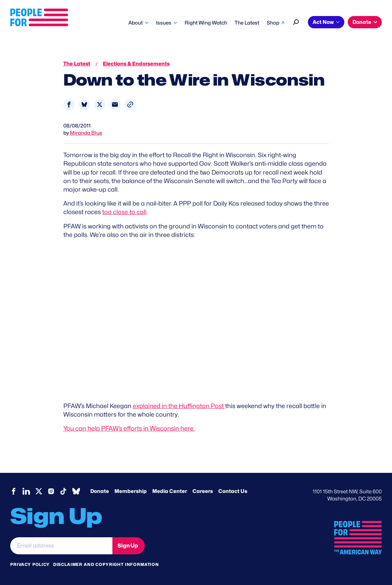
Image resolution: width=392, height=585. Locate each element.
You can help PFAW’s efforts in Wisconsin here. (129, 428)
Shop (273, 23)
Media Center (170, 491)
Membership (131, 491)
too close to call (124, 212)
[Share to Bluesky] (84, 104)
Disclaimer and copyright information (106, 564)
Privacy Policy (30, 564)
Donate (362, 22)
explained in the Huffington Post (179, 406)
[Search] (296, 21)
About (136, 23)
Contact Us (233, 491)
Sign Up (128, 546)
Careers (203, 491)
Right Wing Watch (206, 23)
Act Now (323, 22)
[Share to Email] (115, 104)
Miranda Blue (86, 133)
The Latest (247, 23)
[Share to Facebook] (69, 104)
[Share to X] (100, 104)
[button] (130, 104)
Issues (164, 23)
